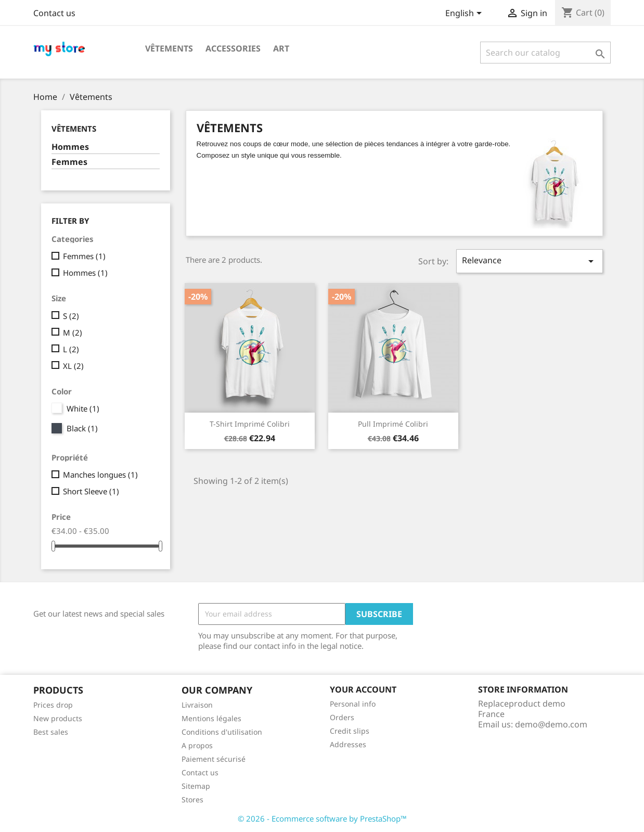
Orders (342, 717)
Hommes (70, 147)
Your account (363, 689)
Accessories (233, 48)
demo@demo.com (551, 724)
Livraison (197, 705)
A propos (197, 745)
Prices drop (53, 705)
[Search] (545, 53)
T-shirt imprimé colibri (250, 424)
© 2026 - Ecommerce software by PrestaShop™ (322, 818)
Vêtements (169, 48)
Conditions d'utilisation (222, 732)
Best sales (51, 732)
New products (58, 718)
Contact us (54, 13)
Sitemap (196, 786)
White (83, 408)
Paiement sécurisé (214, 759)
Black (82, 428)
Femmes (69, 162)
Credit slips (350, 731)
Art (281, 48)
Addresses (348, 744)
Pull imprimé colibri (393, 424)
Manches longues (100, 475)
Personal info (353, 704)
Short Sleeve (91, 491)
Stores (192, 799)
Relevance (530, 261)
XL (73, 366)
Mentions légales (211, 718)
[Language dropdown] (465, 14)
